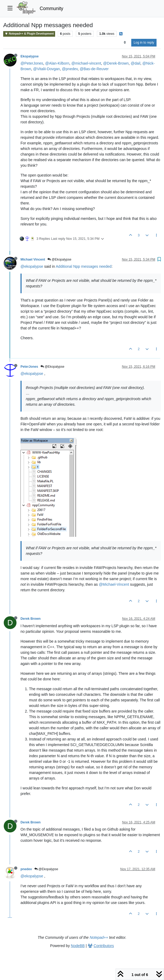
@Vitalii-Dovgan (46, 69)
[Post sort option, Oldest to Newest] (125, 43)
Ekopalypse (30, 56)
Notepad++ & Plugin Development (29, 34)
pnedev (26, 869)
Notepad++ (99, 937)
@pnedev (70, 69)
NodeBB (78, 946)
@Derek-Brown (116, 63)
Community (52, 9)
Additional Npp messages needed (84, 266)
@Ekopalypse (59, 259)
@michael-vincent (86, 63)
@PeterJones (32, 63)
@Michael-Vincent (114, 584)
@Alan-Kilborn (57, 63)
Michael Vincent (33, 259)
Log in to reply (144, 43)
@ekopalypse (32, 266)
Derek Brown (31, 619)
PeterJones (29, 367)
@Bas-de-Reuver (94, 69)
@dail (136, 63)
